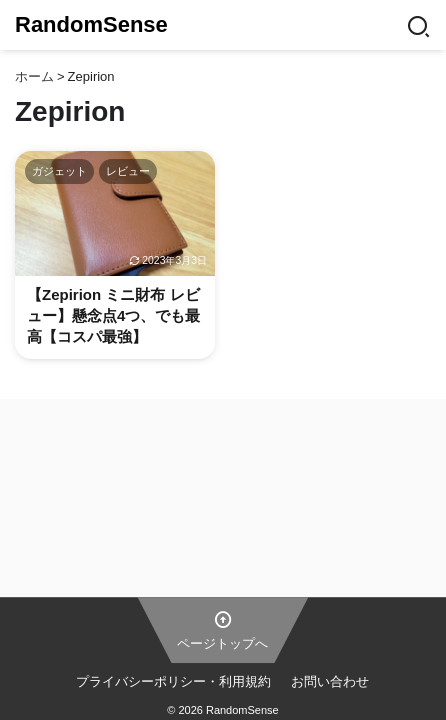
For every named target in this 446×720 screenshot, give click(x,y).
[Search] (418, 25)
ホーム (34, 76)
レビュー (128, 171)
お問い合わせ (330, 681)
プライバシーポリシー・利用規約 (173, 681)
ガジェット (59, 171)
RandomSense (91, 24)
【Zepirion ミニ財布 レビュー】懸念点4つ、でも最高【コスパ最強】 (113, 315)
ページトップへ (222, 629)
